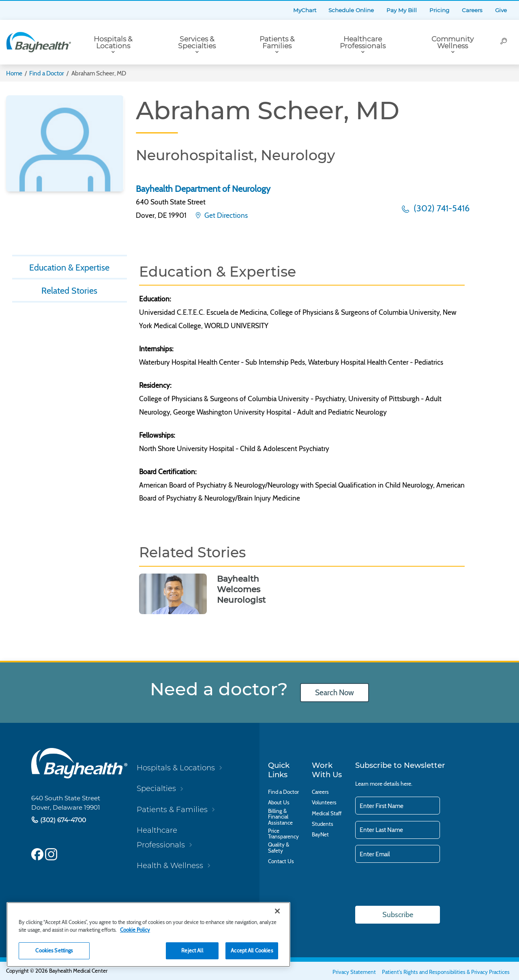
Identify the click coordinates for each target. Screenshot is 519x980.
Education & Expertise (69, 267)
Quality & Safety (279, 848)
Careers (472, 10)
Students (323, 824)
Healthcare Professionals (363, 42)
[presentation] (417, 885)
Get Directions (225, 215)
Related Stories (69, 290)
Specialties (156, 788)
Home (14, 73)
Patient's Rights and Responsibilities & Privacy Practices (446, 972)
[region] (148, 935)
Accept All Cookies (252, 950)
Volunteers (324, 802)
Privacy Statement (354, 972)
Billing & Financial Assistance (280, 817)
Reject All (192, 950)
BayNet (320, 834)
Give (501, 10)
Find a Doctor (47, 73)
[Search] (504, 42)
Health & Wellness (170, 865)
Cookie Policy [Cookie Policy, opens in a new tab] (135, 930)
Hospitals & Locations (113, 42)
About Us (279, 802)
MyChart (305, 10)
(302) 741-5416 (441, 208)
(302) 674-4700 (62, 820)
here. (406, 784)
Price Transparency (283, 834)
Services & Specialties (197, 42)
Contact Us (281, 861)
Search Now (335, 693)
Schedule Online (351, 10)
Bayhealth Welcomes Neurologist (241, 589)
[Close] (277, 911)
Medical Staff (327, 813)
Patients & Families (277, 42)
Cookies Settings (54, 950)
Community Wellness (453, 42)
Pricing (439, 10)
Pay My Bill (402, 10)
